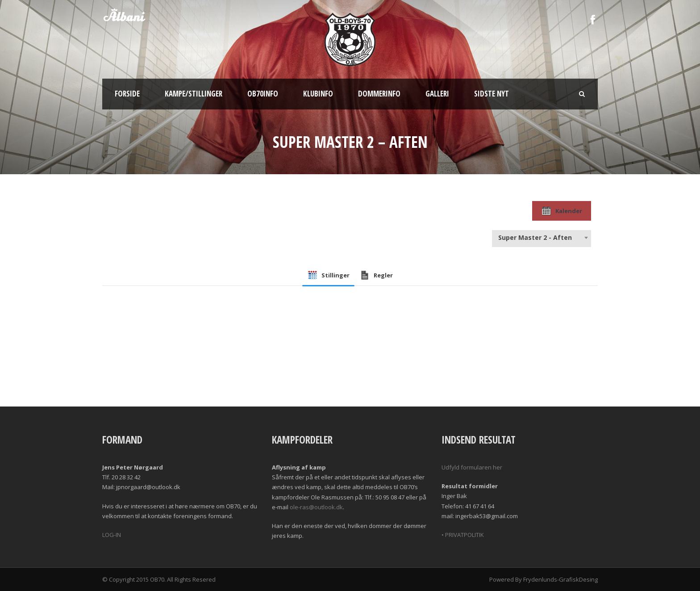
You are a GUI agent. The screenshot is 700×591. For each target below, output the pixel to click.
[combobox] (542, 238)
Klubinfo (318, 94)
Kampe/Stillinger (194, 94)
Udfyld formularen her (472, 467)
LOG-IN (112, 535)
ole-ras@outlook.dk (316, 507)
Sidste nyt (492, 94)
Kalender (562, 211)
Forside (127, 94)
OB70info (263, 94)
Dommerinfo (379, 94)
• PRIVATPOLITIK (463, 535)
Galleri (437, 94)
